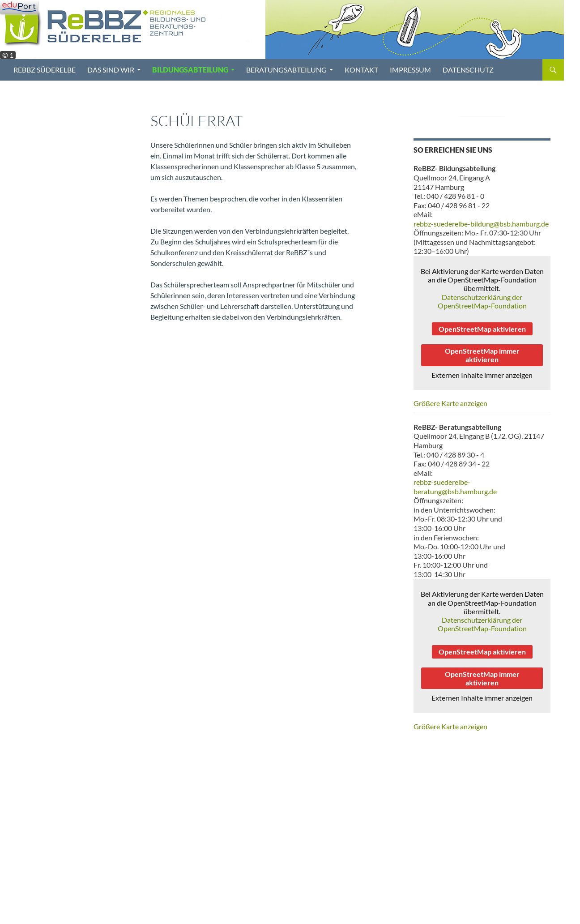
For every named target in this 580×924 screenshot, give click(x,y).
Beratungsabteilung (286, 70)
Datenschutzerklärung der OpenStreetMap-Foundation (482, 301)
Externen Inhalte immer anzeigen (482, 375)
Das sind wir (111, 70)
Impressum (410, 70)
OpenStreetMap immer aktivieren (482, 355)
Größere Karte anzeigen (450, 403)
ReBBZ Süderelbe (45, 70)
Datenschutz (468, 70)
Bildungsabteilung (190, 70)
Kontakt (361, 70)
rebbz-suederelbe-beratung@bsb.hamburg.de (455, 487)
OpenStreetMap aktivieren (482, 329)
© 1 (8, 55)
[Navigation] (19, 7)
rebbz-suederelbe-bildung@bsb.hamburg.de (481, 224)
